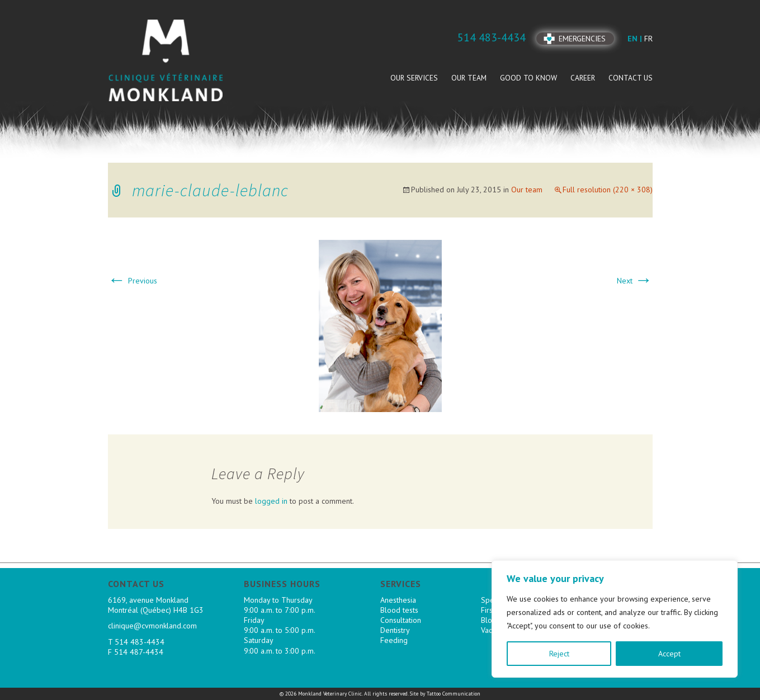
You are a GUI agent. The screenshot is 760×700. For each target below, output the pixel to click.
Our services (414, 78)
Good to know (528, 78)
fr (648, 39)
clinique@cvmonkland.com (152, 626)
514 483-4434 (140, 642)
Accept (669, 654)
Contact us (631, 78)
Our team (469, 78)
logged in (271, 501)
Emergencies (582, 39)
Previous (133, 281)
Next (635, 281)
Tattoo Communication (454, 694)
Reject (559, 654)
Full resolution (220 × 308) (608, 190)
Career (583, 78)
